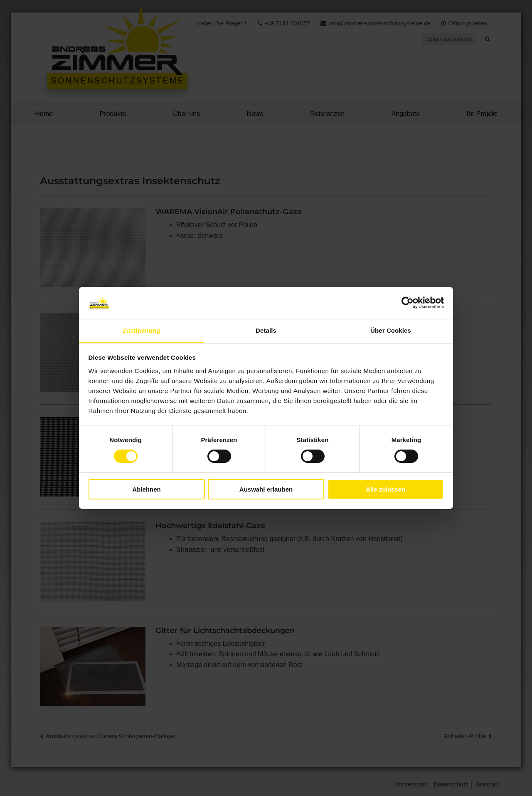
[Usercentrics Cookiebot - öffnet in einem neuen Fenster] (408, 303)
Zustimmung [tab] (142, 330)
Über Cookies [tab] (391, 330)
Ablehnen (146, 489)
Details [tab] (266, 330)
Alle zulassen (385, 489)
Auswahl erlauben (266, 489)
